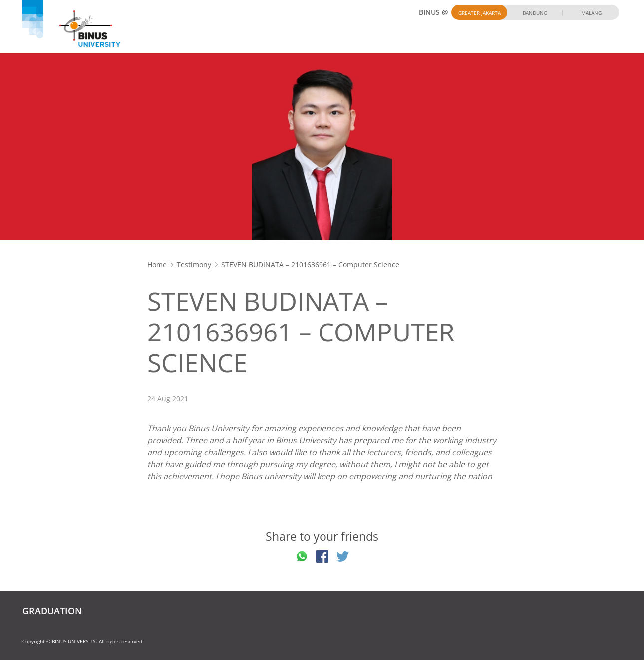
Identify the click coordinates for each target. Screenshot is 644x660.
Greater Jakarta (480, 13)
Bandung (535, 13)
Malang (591, 13)
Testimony (194, 264)
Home (157, 264)
